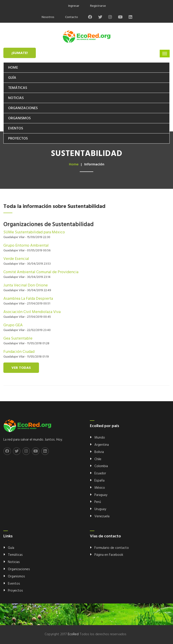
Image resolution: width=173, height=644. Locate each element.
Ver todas (21, 368)
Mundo (100, 438)
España (99, 481)
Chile (98, 459)
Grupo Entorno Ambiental (26, 246)
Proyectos (18, 139)
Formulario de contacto (112, 548)
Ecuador (100, 473)
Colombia (101, 466)
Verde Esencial (16, 259)
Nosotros (48, 17)
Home (13, 68)
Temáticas (18, 88)
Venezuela (102, 516)
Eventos (16, 128)
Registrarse (98, 6)
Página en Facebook (109, 555)
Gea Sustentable (18, 339)
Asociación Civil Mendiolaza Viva (32, 312)
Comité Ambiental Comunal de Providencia (41, 272)
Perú (98, 502)
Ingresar (74, 6)
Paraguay (101, 495)
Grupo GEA (13, 325)
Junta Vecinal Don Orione (26, 285)
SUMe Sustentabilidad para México (34, 232)
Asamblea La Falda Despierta (28, 299)
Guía (12, 78)
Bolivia (99, 452)
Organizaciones (23, 108)
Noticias (16, 98)
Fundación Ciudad (19, 352)
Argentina (102, 445)
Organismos (19, 118)
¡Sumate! (20, 53)
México (100, 488)
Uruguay (100, 509)
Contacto (72, 17)
